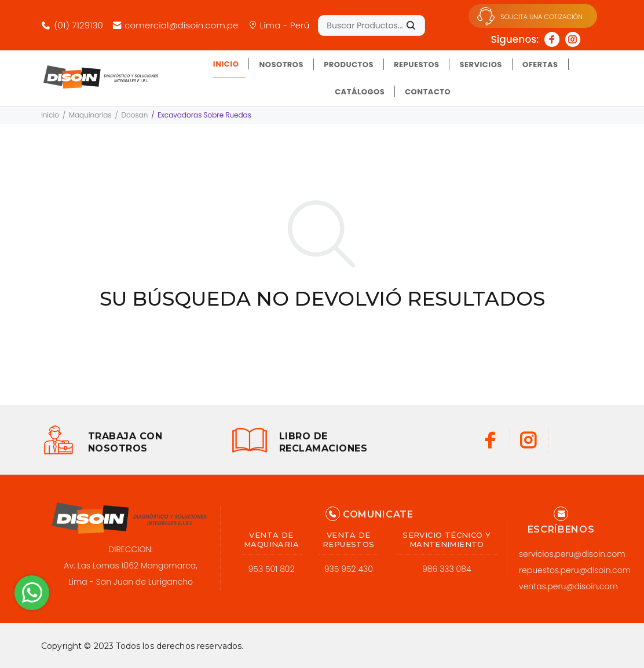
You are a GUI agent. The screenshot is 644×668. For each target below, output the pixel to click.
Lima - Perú (279, 25)
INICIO (226, 64)
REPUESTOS (416, 65)
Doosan (135, 115)
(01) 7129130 (72, 25)
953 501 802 (272, 569)
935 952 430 (349, 569)
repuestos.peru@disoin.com (575, 570)
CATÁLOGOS (360, 92)
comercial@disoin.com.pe (175, 25)
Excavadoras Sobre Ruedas (204, 115)
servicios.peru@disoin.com (572, 554)
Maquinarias (90, 115)
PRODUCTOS (349, 65)
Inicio (50, 115)
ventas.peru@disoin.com (568, 586)
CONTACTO (428, 92)
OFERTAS (540, 65)
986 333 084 (447, 569)
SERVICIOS (480, 65)
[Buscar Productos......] (372, 25)
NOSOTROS (281, 65)
